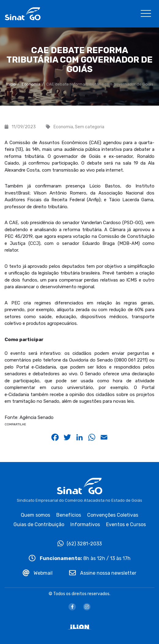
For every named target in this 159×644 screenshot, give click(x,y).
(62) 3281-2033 (80, 544)
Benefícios (69, 515)
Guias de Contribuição (39, 524)
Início (11, 84)
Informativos (85, 524)
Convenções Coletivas (113, 515)
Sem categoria (90, 127)
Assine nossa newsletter (103, 573)
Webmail (38, 573)
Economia (31, 84)
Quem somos (35, 515)
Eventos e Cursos (126, 524)
